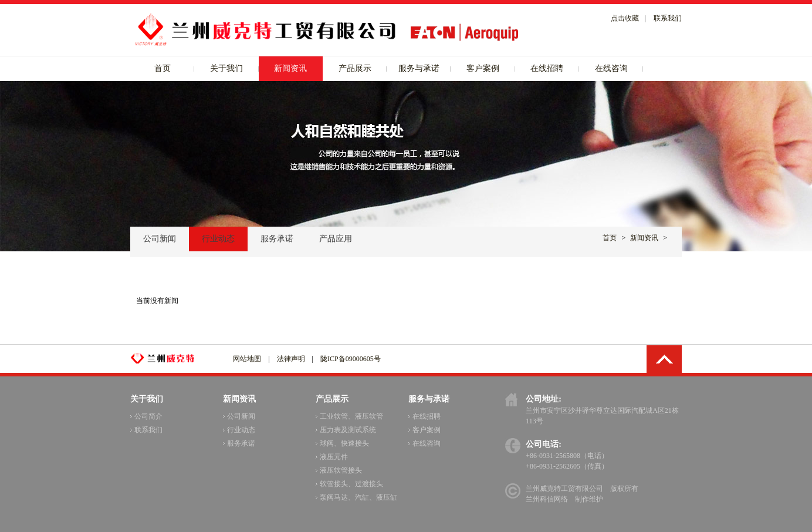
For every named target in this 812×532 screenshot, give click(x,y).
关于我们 (226, 68)
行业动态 (218, 239)
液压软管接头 (339, 470)
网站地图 (247, 359)
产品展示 (355, 68)
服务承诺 (277, 239)
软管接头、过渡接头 (349, 484)
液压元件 (332, 457)
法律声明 (291, 359)
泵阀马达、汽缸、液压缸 (356, 497)
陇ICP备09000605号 (351, 359)
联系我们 (668, 18)
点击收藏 (625, 18)
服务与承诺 (419, 68)
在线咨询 (611, 68)
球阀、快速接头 (342, 443)
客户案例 (483, 68)
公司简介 (146, 416)
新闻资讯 (290, 68)
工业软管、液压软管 (349, 416)
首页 (163, 68)
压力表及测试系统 (346, 430)
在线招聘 (547, 68)
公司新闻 (160, 239)
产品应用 (336, 239)
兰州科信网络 (547, 499)
